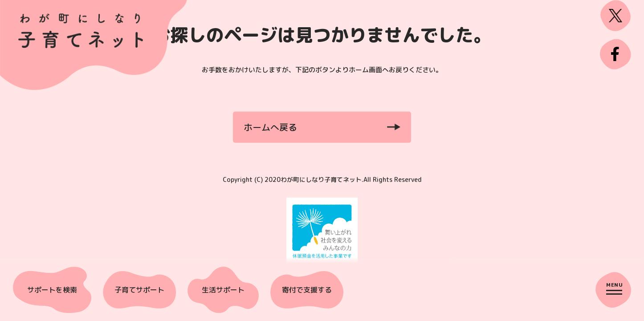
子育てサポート (139, 290)
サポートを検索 (52, 290)
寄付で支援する (307, 290)
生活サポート (223, 290)
